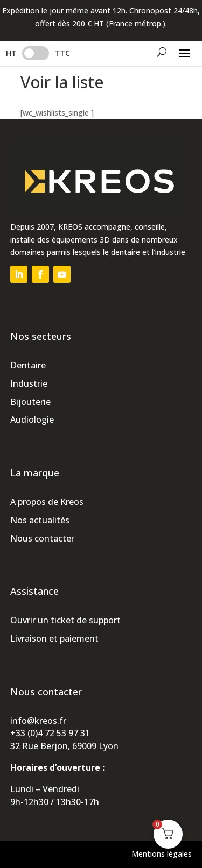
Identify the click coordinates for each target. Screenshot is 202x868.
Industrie (29, 383)
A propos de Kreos (47, 502)
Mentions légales (162, 854)
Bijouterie (30, 402)
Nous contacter (42, 538)
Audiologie (32, 419)
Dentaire (28, 365)
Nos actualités (40, 520)
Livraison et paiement (54, 638)
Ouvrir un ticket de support (65, 620)
